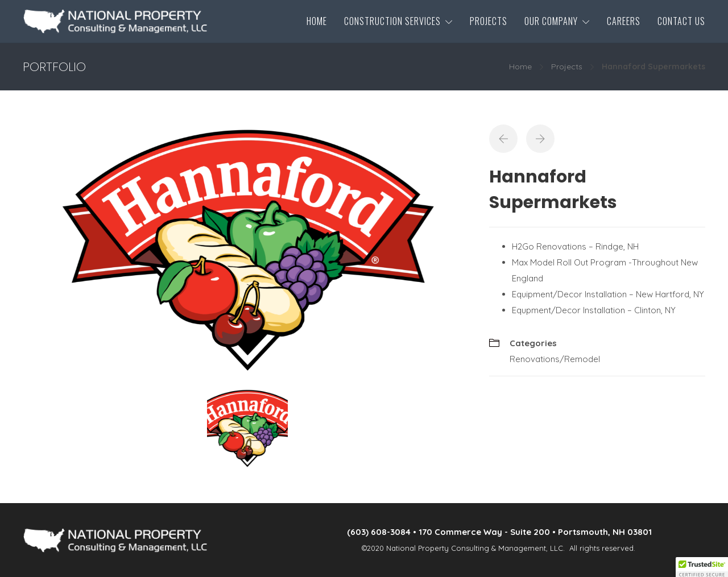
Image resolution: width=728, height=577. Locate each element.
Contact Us (681, 21)
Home (317, 21)
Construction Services (392, 21)
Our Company (551, 21)
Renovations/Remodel (555, 359)
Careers (624, 21)
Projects (489, 21)
